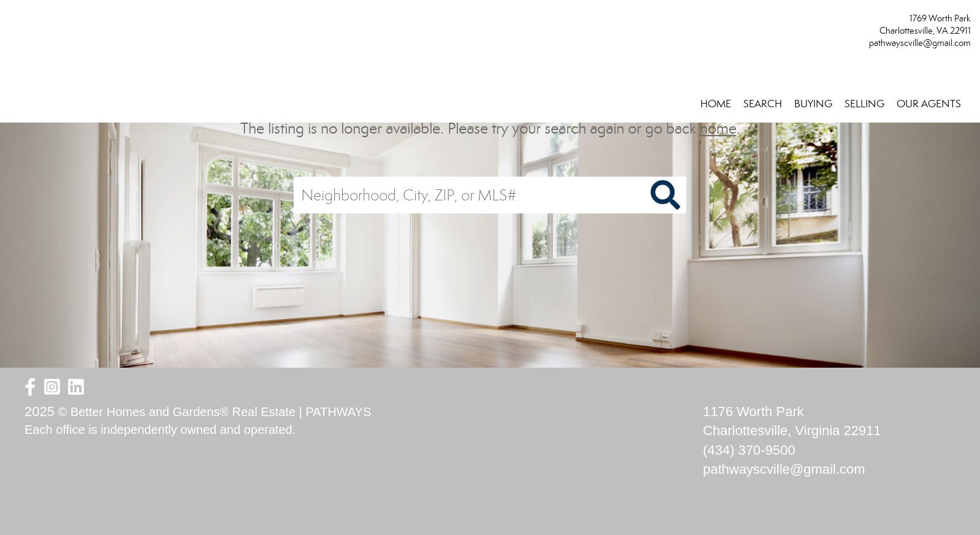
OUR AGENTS (929, 104)
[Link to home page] (13, 22)
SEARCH (763, 104)
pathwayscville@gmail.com (920, 43)
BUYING (813, 104)
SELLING (864, 104)
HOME (716, 104)
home (718, 128)
